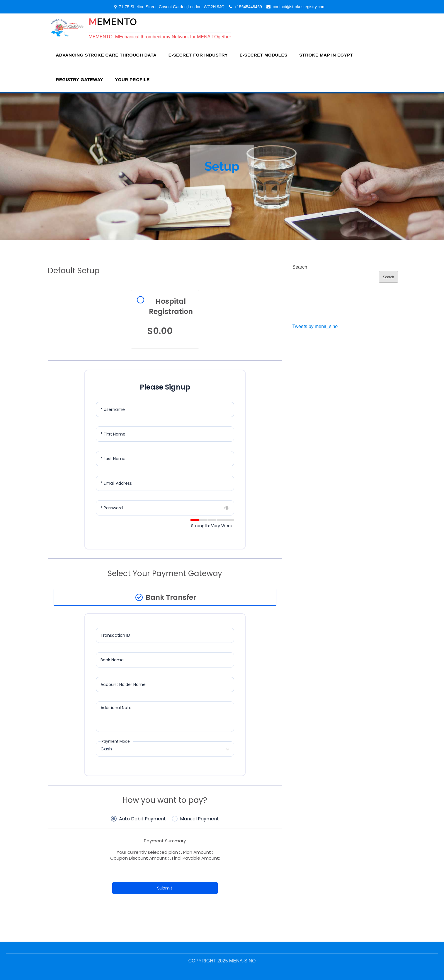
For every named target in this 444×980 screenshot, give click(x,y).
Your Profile (132, 79)
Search (300, 267)
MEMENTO (113, 22)
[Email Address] (165, 483)
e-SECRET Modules (264, 55)
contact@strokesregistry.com (299, 7)
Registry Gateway (80, 79)
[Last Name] (165, 458)
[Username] (165, 409)
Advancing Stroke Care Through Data (106, 55)
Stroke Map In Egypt (326, 55)
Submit (165, 888)
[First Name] (165, 434)
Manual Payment (199, 819)
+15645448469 (248, 7)
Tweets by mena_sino (315, 326)
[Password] (165, 508)
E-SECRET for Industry (198, 55)
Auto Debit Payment (142, 819)
